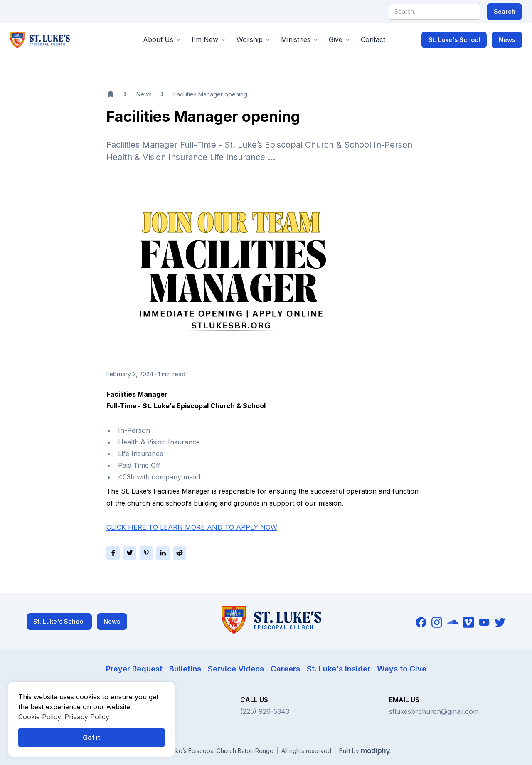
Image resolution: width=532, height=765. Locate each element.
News (507, 40)
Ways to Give (402, 669)
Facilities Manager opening (210, 94)
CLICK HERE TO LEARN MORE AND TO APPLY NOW (192, 527)
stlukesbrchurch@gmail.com (434, 711)
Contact (373, 39)
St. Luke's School (454, 40)
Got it (91, 738)
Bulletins (185, 669)
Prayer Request (134, 669)
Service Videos (236, 669)
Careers (285, 669)
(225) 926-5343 (265, 711)
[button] (162, 40)
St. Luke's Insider (339, 669)
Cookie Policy (40, 717)
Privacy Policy (87, 717)
